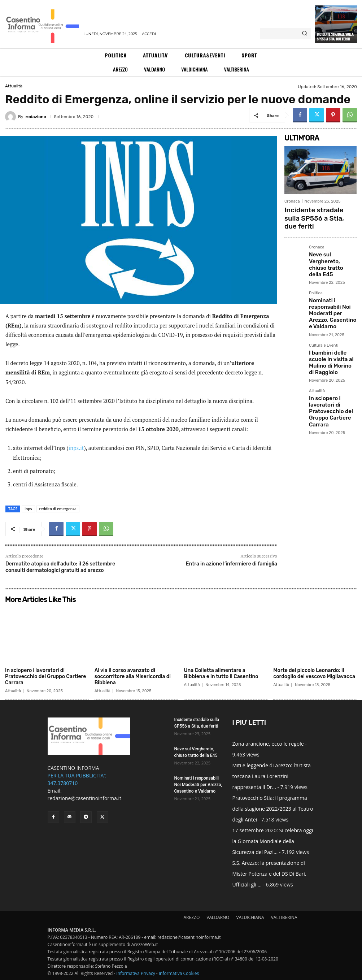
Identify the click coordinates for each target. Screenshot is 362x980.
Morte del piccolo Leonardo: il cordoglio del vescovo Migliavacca (314, 673)
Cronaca (292, 201)
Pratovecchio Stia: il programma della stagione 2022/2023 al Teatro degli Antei (273, 809)
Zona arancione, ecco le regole (268, 744)
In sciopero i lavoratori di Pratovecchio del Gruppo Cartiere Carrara (332, 355)
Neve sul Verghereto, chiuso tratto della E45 (333, 244)
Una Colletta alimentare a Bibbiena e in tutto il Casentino (221, 673)
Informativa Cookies (179, 973)
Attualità (14, 86)
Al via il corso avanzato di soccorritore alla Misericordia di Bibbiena (133, 677)
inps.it (76, 448)
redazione (36, 117)
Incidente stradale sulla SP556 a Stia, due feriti (335, 36)
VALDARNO (218, 917)
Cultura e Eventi (324, 305)
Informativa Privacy (136, 973)
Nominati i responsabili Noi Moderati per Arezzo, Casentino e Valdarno (333, 280)
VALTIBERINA (284, 917)
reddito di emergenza (58, 509)
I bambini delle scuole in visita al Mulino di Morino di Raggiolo (331, 317)
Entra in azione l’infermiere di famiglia (232, 564)
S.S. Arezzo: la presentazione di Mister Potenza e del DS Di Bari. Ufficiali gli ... (269, 874)
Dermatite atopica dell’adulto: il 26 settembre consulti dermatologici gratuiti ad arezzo (60, 567)
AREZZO (191, 917)
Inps (28, 509)
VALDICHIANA (250, 917)
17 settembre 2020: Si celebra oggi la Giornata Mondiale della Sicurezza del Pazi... (273, 841)
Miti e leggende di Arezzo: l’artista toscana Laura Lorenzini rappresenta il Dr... (272, 776)
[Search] (304, 34)
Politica (316, 265)
